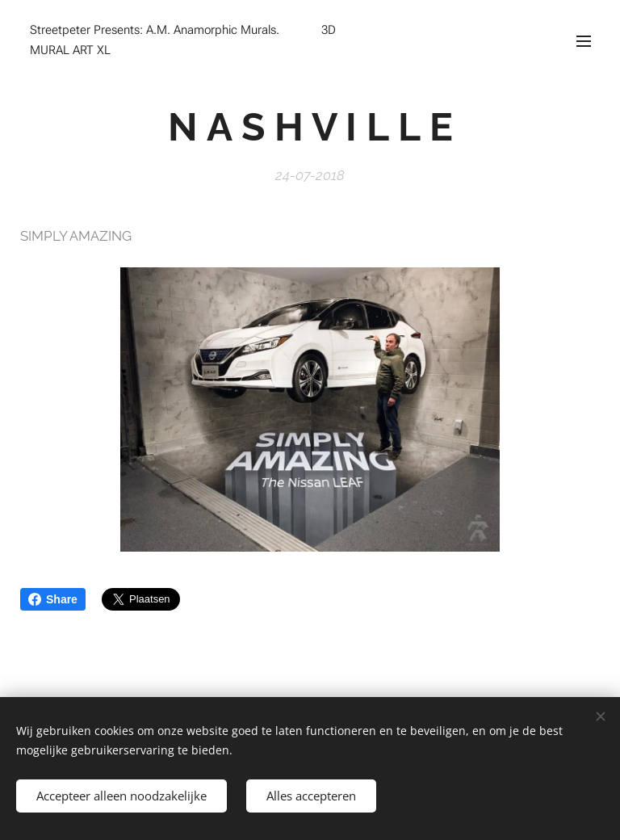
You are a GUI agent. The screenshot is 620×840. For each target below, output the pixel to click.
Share (53, 599)
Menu (584, 41)
